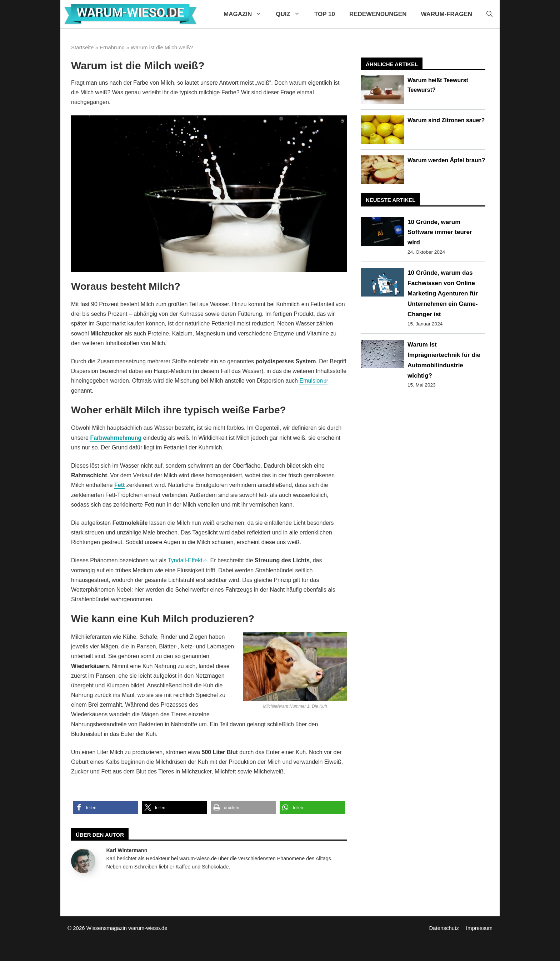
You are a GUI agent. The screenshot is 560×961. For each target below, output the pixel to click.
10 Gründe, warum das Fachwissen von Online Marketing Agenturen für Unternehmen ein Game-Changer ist (443, 293)
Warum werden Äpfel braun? (446, 160)
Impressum (479, 928)
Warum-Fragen (446, 14)
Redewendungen (378, 14)
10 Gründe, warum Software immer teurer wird (440, 232)
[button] (106, 808)
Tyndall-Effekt (185, 560)
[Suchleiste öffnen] (489, 14)
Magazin (246, 14)
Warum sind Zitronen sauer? (446, 120)
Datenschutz (444, 928)
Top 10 (325, 14)
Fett (119, 485)
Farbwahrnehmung (116, 438)
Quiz (291, 14)
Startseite (82, 47)
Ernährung (112, 47)
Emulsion (311, 381)
